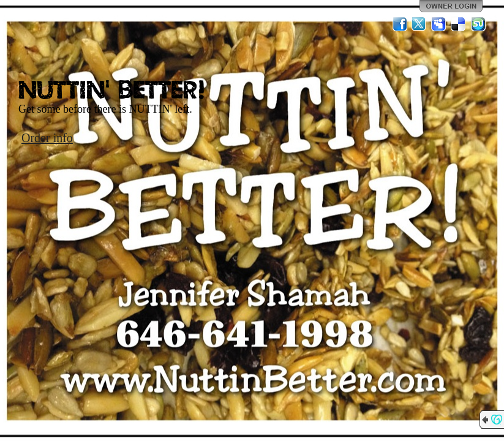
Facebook (400, 24)
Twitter (419, 24)
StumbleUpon (478, 24)
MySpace (439, 24)
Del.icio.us (459, 24)
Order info (47, 138)
